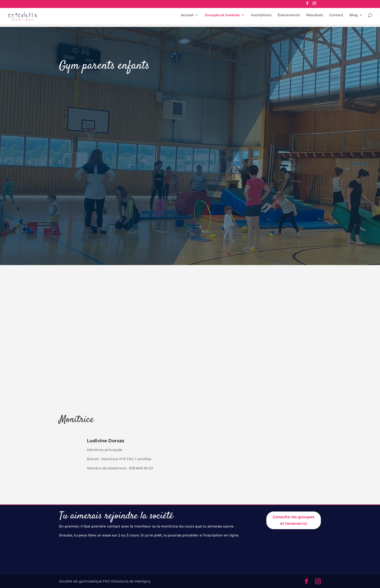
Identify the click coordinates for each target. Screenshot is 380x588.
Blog (354, 17)
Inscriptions (261, 17)
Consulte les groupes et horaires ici (293, 520)
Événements (289, 17)
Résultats (315, 17)
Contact (336, 17)
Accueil (187, 17)
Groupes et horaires (222, 17)
